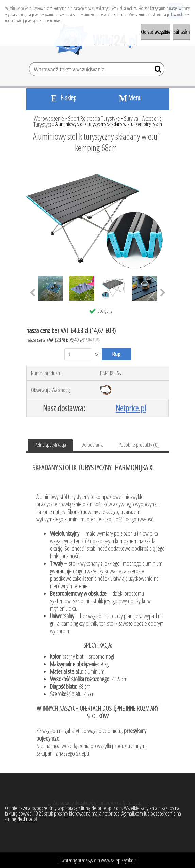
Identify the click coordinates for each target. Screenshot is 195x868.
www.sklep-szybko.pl (119, 860)
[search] (156, 71)
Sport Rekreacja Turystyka (94, 118)
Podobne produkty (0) (139, 445)
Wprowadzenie (49, 118)
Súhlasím (181, 32)
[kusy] (78, 354)
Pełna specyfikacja (50, 445)
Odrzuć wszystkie (156, 32)
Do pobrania (92, 445)
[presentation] (32, 293)
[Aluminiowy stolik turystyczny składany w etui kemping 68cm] (98, 166)
